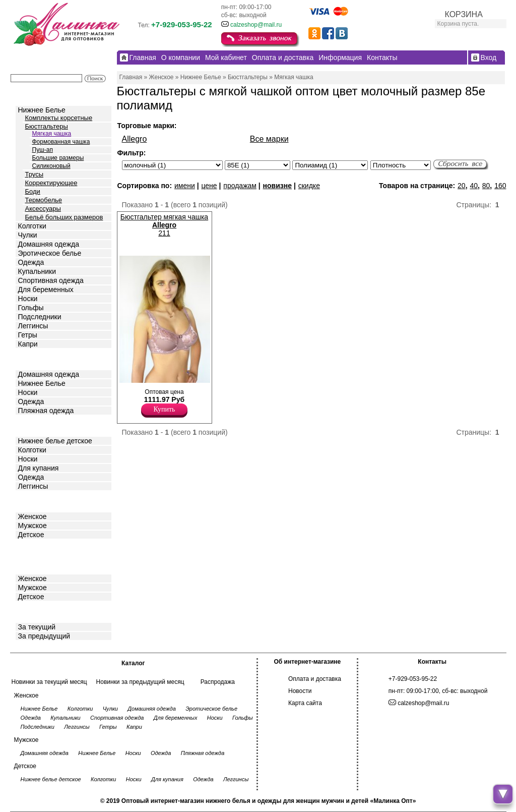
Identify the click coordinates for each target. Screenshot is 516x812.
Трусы (35, 174)
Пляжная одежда (46, 411)
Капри (28, 344)
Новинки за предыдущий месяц (140, 682)
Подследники (40, 317)
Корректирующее (51, 183)
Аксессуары (43, 209)
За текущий (37, 627)
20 (462, 186)
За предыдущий (44, 636)
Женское (33, 516)
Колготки (32, 226)
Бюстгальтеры (47, 126)
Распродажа (218, 682)
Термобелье (44, 200)
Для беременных (46, 289)
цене (209, 186)
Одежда (31, 262)
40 (474, 186)
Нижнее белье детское (55, 441)
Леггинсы (33, 326)
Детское (32, 425)
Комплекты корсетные (59, 118)
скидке (309, 186)
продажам (240, 186)
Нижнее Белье (42, 110)
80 (486, 186)
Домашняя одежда (49, 244)
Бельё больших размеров (64, 217)
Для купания (39, 468)
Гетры (28, 335)
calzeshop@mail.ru (256, 25)
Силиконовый (51, 166)
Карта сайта (305, 703)
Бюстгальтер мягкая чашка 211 (164, 225)
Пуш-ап (43, 150)
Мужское (33, 526)
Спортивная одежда (51, 280)
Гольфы (31, 308)
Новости (300, 691)
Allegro (135, 139)
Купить (165, 409)
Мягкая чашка (52, 134)
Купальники (37, 271)
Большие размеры (58, 158)
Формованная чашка (61, 142)
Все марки (269, 139)
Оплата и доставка (315, 679)
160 (500, 186)
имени (185, 186)
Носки (28, 299)
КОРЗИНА (464, 14)
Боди (33, 191)
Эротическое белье (50, 253)
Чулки (28, 235)
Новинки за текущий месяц (49, 682)
